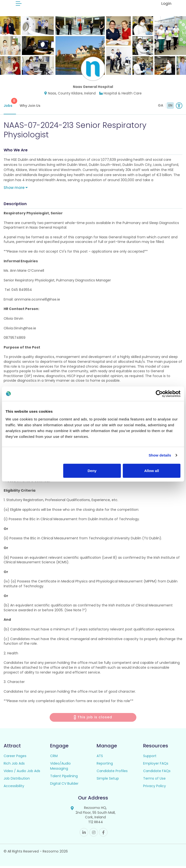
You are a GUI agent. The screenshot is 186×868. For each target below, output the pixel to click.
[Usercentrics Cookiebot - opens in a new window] (159, 394)
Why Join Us (30, 108)
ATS (100, 758)
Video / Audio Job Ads (22, 773)
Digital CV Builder (64, 785)
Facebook (103, 834)
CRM (54, 758)
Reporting (105, 765)
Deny (92, 470)
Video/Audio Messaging (60, 768)
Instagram (94, 834)
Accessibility (14, 788)
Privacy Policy (155, 788)
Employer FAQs (156, 765)
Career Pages (15, 758)
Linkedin (84, 834)
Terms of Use (154, 780)
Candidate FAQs (157, 773)
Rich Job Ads (14, 765)
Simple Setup (108, 780)
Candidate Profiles (112, 773)
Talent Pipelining (64, 778)
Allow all (151, 470)
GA (161, 107)
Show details (160, 455)
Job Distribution (17, 780)
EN (170, 107)
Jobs (10, 105)
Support (150, 758)
